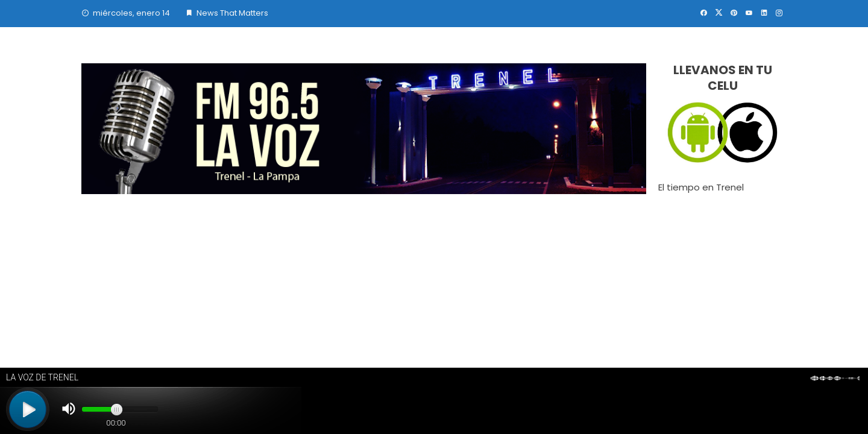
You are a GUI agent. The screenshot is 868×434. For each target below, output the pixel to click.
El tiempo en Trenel (701, 187)
